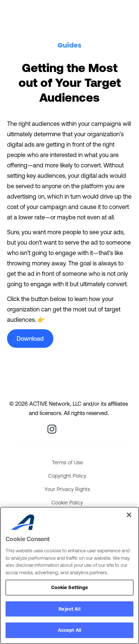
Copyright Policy (67, 476)
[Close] (129, 515)
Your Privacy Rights (67, 489)
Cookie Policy (67, 503)
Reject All (69, 609)
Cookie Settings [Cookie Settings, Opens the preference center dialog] (70, 587)
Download (30, 339)
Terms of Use (67, 462)
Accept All (69, 630)
